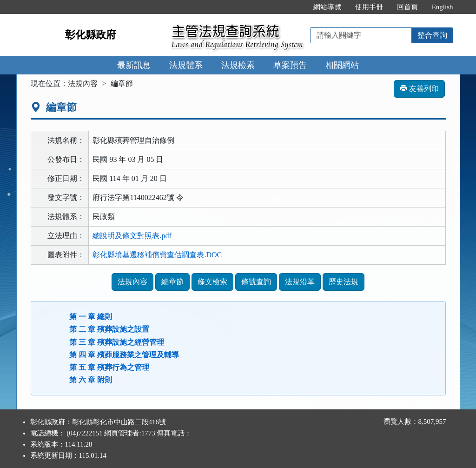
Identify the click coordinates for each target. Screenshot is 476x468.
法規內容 (83, 84)
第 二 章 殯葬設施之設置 (109, 329)
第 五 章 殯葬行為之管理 (109, 367)
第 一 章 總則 (91, 317)
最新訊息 (134, 65)
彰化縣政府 (91, 35)
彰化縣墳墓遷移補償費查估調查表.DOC (157, 255)
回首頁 (407, 7)
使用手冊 (369, 7)
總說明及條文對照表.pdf (132, 236)
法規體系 (186, 65)
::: (296, 7)
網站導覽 (327, 7)
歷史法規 (344, 282)
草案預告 (290, 65)
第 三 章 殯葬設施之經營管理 (117, 342)
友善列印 (419, 89)
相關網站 (342, 65)
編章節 (172, 282)
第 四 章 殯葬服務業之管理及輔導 (124, 355)
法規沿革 (300, 282)
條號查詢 (256, 282)
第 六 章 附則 (91, 380)
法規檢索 (238, 65)
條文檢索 (212, 282)
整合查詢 (432, 35)
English (443, 7)
